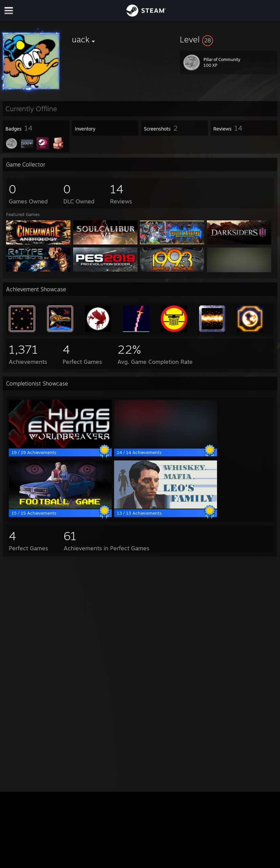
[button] (229, 39)
